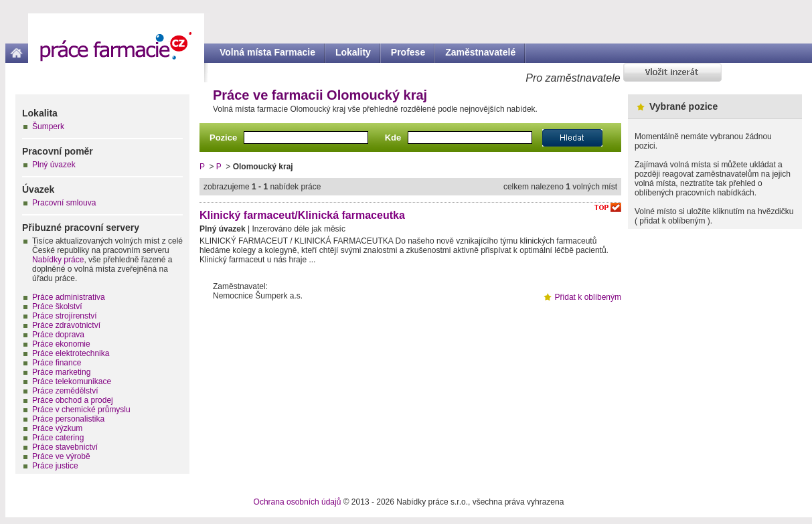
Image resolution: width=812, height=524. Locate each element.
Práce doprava (58, 335)
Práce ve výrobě (61, 456)
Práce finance (57, 363)
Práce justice (55, 466)
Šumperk (48, 126)
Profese (408, 52)
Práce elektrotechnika (71, 353)
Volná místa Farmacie (267, 52)
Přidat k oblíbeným (588, 297)
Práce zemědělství (65, 391)
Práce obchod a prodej (73, 400)
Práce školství (57, 307)
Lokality (353, 52)
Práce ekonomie (61, 344)
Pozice (223, 138)
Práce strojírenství (65, 316)
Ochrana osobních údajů (298, 502)
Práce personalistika (68, 419)
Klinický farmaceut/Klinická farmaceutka (302, 215)
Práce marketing (61, 372)
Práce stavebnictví (65, 447)
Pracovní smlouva (64, 203)
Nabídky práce (58, 260)
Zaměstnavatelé (480, 52)
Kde (393, 138)
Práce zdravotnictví (66, 325)
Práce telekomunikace (72, 381)
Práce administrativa (69, 297)
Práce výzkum (57, 428)
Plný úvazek (54, 165)
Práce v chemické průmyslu (81, 410)
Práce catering (58, 438)
